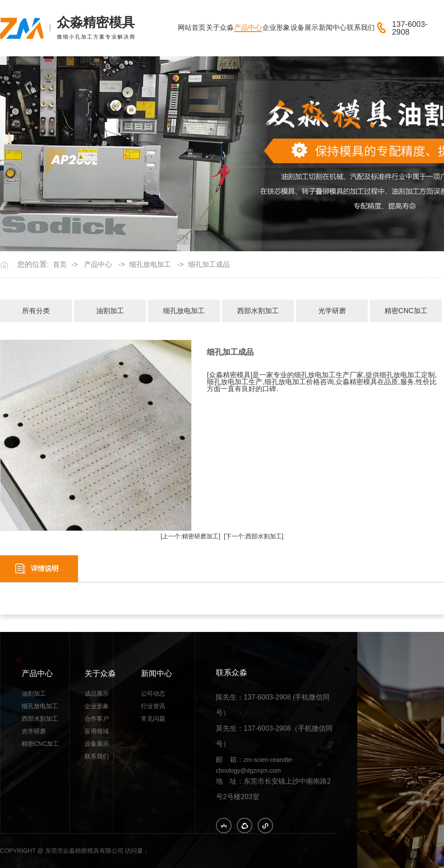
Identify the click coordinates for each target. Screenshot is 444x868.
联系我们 (361, 28)
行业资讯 (153, 706)
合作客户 (97, 719)
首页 (60, 265)
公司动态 (153, 694)
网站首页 (192, 28)
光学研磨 (332, 311)
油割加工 (110, 311)
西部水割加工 (258, 311)
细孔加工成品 (209, 265)
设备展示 (304, 28)
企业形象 (276, 28)
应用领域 (97, 731)
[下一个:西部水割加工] (254, 536)
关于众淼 (220, 28)
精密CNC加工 (406, 311)
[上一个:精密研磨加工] (190, 536)
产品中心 (248, 28)
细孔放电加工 (150, 265)
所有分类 (36, 311)
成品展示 (97, 694)
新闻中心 (333, 28)
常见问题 (153, 719)
